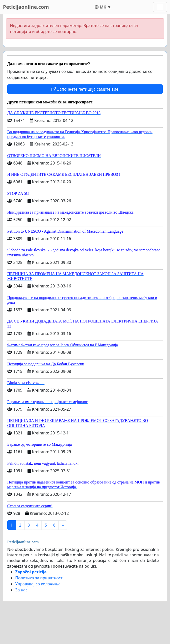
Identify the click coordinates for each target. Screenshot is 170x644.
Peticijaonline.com (26, 7)
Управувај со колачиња (38, 584)
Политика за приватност (39, 578)
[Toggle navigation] (160, 7)
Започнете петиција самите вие (85, 89)
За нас (21, 590)
